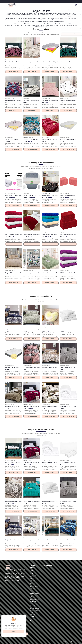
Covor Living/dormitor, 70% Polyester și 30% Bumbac (34, 599)
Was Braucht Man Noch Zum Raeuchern (34, 615)
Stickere (32, 591)
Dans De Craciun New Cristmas (34, 605)
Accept (14, 631)
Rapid (31, 571)
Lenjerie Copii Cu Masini (34, 620)
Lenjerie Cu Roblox (35, 594)
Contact (7, 642)
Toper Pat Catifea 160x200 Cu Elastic (35, 610)
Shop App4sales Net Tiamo (34, 587)
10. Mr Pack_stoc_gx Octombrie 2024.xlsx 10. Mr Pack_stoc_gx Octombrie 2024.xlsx (34, 579)
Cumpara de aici (14, 72)
